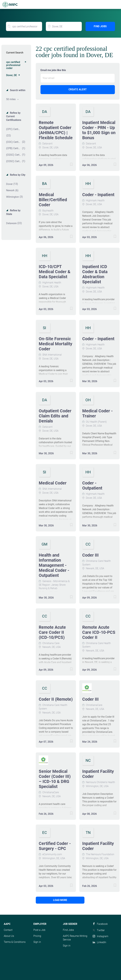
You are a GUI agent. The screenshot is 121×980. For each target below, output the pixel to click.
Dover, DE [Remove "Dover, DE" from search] (12, 75)
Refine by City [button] (17, 175)
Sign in (37, 942)
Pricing (37, 936)
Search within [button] (17, 90)
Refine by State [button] (13, 212)
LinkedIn (102, 942)
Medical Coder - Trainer (97, 413)
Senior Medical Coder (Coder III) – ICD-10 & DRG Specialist (55, 779)
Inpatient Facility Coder (98, 774)
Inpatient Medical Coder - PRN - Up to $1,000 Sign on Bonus (99, 130)
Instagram (103, 936)
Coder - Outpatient (92, 486)
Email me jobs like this (53, 70)
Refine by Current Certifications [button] (14, 116)
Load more (57, 900)
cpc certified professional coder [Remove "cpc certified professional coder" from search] (13, 65)
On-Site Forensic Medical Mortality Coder (56, 344)
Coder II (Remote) (56, 699)
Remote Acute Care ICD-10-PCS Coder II (99, 632)
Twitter (101, 930)
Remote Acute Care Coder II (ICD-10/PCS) (52, 632)
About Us (9, 936)
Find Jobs (100, 26)
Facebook (102, 924)
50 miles (11, 99)
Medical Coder (53, 483)
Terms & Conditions (15, 942)
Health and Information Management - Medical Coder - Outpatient (54, 565)
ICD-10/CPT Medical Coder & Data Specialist (55, 272)
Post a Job (39, 930)
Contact (8, 930)
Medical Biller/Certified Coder (53, 200)
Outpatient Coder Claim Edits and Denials (55, 416)
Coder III (90, 555)
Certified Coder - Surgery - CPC (55, 846)
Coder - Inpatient (98, 195)
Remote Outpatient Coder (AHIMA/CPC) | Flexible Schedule (56, 130)
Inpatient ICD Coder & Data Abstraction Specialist (95, 274)
